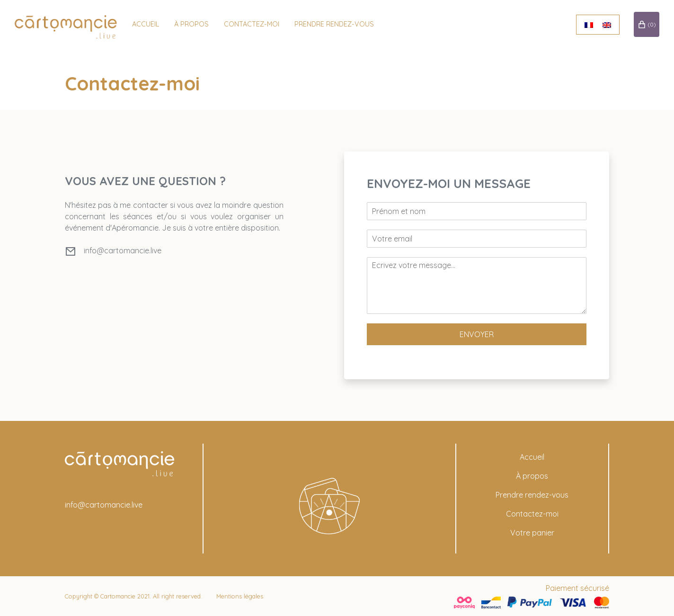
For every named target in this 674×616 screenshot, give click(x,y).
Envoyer (477, 334)
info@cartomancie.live (123, 250)
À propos (532, 476)
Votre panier (532, 533)
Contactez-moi (255, 24)
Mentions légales (240, 596)
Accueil (149, 24)
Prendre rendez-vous (338, 24)
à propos (195, 24)
